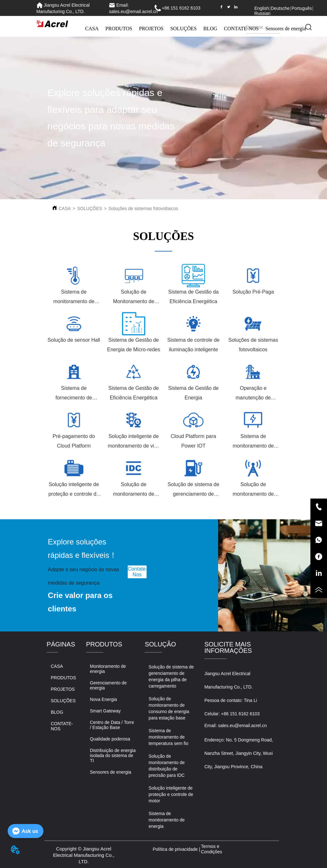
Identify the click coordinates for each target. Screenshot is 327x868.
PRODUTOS (119, 29)
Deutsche (280, 8)
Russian (262, 13)
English (262, 8)
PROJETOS (151, 29)
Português (302, 8)
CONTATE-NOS (241, 29)
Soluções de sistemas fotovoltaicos (143, 208)
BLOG (210, 29)
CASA (92, 29)
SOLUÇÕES (183, 29)
